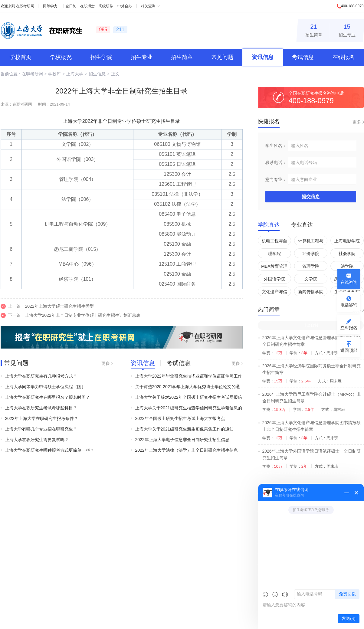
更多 (106, 363)
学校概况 (61, 57)
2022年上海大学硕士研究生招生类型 (59, 306)
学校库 (54, 74)
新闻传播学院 (311, 292)
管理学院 (311, 266)
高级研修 (106, 6)
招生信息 (97, 74)
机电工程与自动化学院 (274, 242)
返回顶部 (349, 350)
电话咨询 (349, 305)
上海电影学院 (347, 241)
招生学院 (101, 57)
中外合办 (125, 6)
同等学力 (50, 6)
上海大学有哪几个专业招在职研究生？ (41, 429)
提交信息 (311, 197)
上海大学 (75, 74)
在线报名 (343, 57)
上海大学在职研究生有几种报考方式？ (41, 376)
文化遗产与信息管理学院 (274, 293)
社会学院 (347, 254)
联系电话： (276, 162)
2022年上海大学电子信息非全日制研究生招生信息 (182, 440)
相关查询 (148, 6)
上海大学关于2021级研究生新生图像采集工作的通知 (184, 429)
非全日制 (69, 6)
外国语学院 (274, 279)
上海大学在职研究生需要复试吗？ (37, 440)
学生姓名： (276, 146)
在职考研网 (25, 6)
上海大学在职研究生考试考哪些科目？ (41, 408)
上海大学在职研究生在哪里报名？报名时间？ (48, 397)
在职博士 (87, 6)
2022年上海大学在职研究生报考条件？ (42, 418)
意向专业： (276, 179)
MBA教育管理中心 (274, 267)
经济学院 (311, 254)
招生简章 (314, 29)
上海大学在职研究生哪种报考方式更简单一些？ (50, 450)
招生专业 (347, 29)
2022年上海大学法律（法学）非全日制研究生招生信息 (187, 450)
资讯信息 (263, 57)
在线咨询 (349, 282)
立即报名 (349, 328)
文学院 (311, 279)
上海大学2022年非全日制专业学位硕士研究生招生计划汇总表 (83, 315)
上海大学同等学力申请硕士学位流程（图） (45, 387)
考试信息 (303, 57)
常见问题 (222, 57)
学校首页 (21, 57)
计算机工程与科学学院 (311, 242)
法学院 (347, 266)
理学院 (274, 254)
